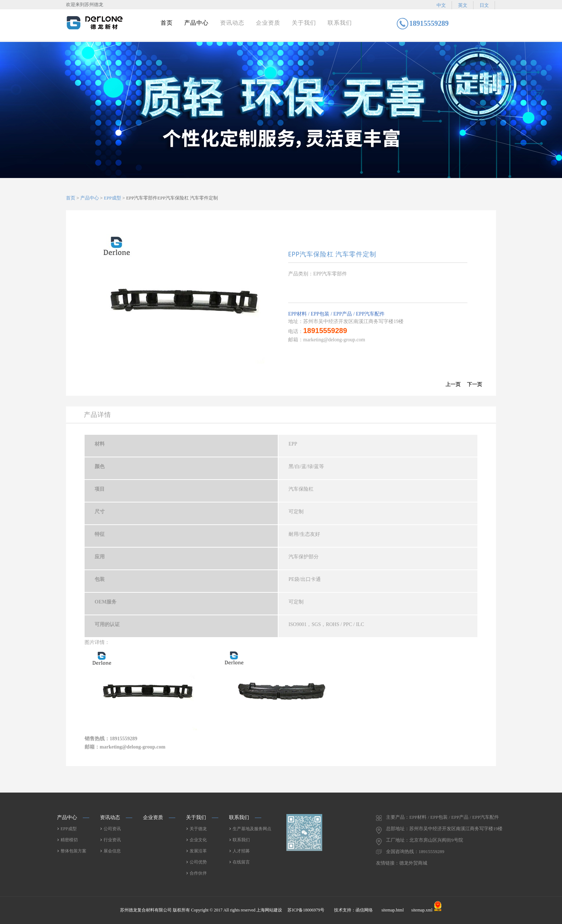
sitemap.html (392, 910)
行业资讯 (112, 840)
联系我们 (340, 23)
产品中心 (196, 23)
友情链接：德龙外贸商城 (402, 863)
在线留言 (241, 862)
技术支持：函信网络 (353, 910)
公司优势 (198, 862)
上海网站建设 (269, 910)
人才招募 (241, 851)
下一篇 (475, 389)
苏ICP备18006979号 (306, 910)
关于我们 (304, 23)
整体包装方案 (73, 851)
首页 (167, 23)
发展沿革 (198, 851)
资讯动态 (232, 23)
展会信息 (112, 851)
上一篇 (453, 389)
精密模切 (69, 840)
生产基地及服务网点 (252, 829)
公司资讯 (112, 829)
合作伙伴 (198, 873)
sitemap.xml (422, 910)
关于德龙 (198, 829)
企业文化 (198, 840)
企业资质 (268, 23)
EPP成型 (113, 198)
